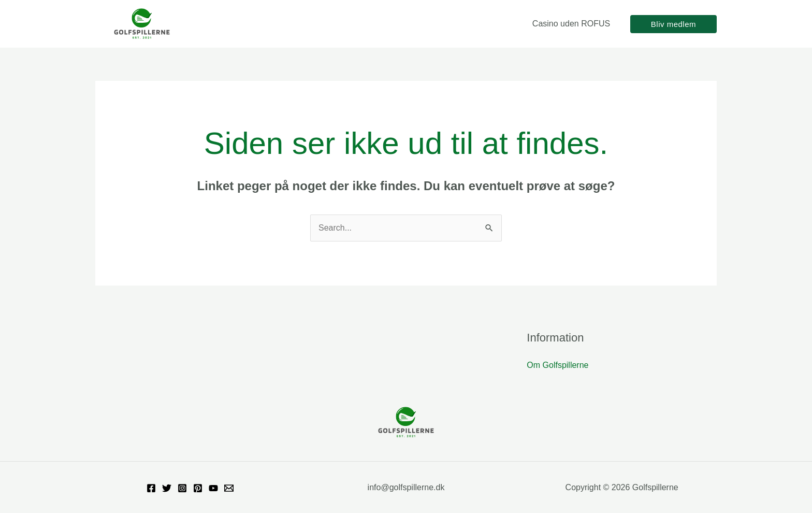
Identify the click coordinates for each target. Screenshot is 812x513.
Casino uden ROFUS (573, 24)
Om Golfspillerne (557, 365)
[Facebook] (151, 488)
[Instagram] (182, 488)
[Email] (229, 488)
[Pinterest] (198, 488)
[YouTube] (213, 488)
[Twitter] (167, 488)
